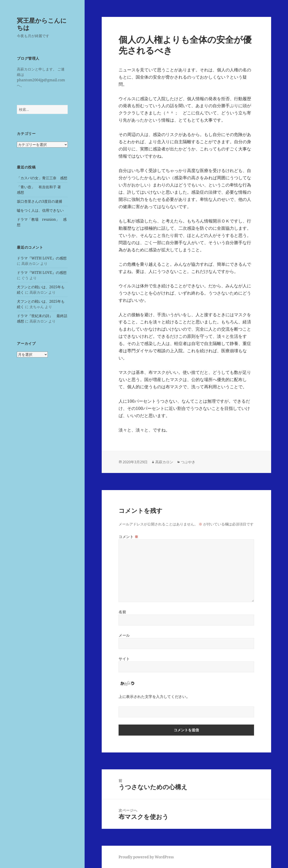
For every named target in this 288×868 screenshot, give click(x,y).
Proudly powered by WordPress (146, 857)
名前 (122, 612)
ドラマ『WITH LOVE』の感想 (42, 258)
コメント (128, 537)
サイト (124, 659)
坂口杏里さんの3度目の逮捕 (39, 201)
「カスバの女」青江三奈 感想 (42, 178)
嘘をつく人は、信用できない (40, 210)
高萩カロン (164, 462)
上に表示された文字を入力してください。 (154, 697)
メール (124, 635)
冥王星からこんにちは (42, 24)
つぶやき (188, 462)
